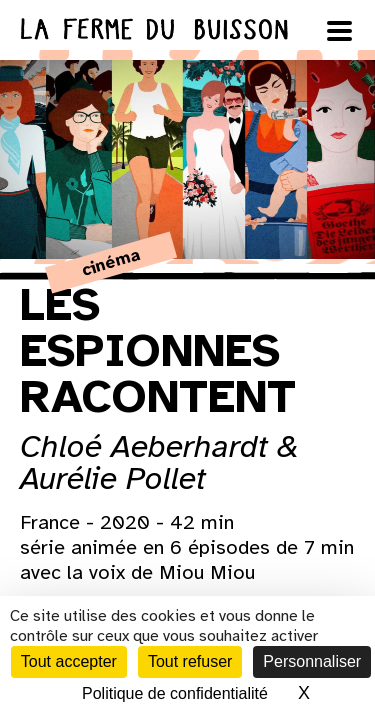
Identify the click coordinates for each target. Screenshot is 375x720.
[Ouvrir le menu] (340, 31)
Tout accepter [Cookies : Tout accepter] (69, 661)
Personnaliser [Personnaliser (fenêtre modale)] (312, 661)
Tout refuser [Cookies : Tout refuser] (190, 661)
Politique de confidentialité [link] (175, 693)
